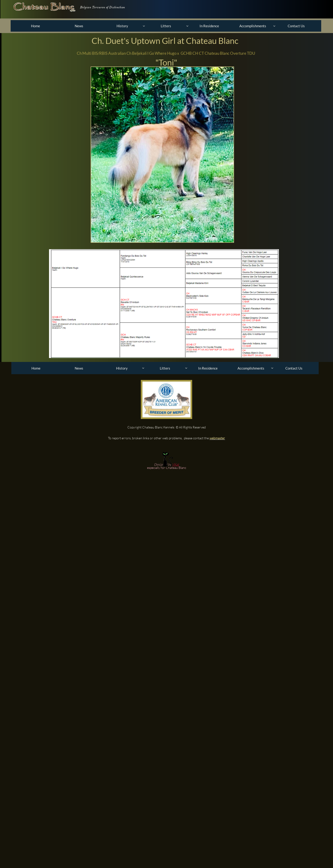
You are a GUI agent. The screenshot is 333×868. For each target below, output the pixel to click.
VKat (176, 464)
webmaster (217, 438)
